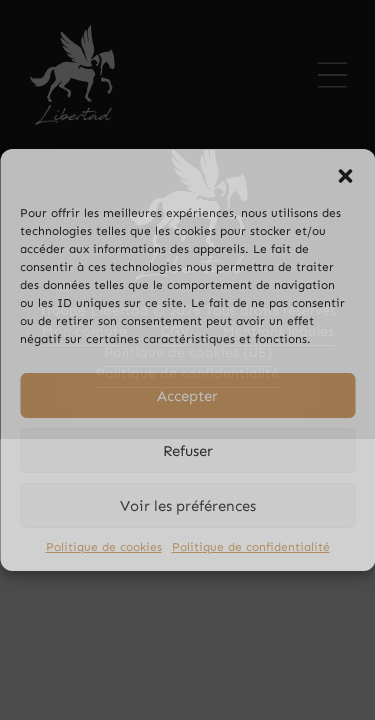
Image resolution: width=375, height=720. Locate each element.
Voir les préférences (188, 506)
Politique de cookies (104, 547)
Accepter (187, 396)
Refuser (188, 451)
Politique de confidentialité (251, 547)
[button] (345, 174)
